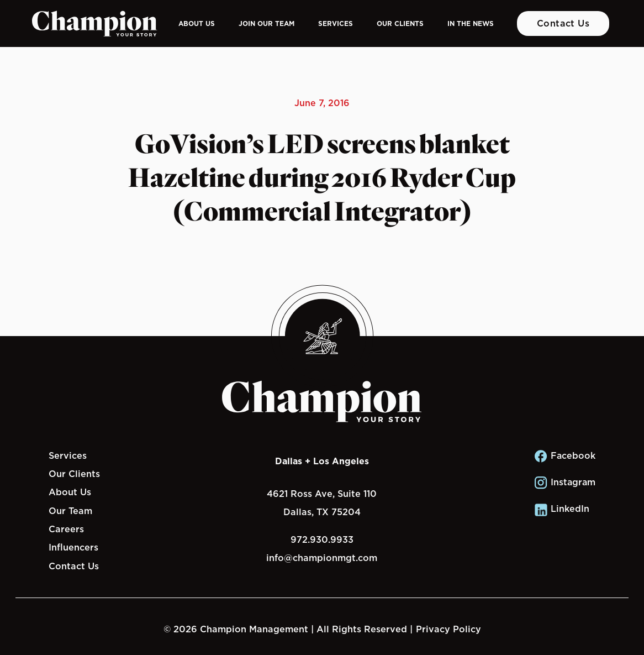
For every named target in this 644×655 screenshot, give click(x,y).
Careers (66, 529)
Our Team (70, 511)
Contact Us (563, 23)
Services (336, 23)
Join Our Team (266, 23)
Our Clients (400, 23)
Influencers (73, 547)
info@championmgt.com (322, 558)
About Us (197, 23)
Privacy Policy (448, 629)
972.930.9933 (322, 539)
